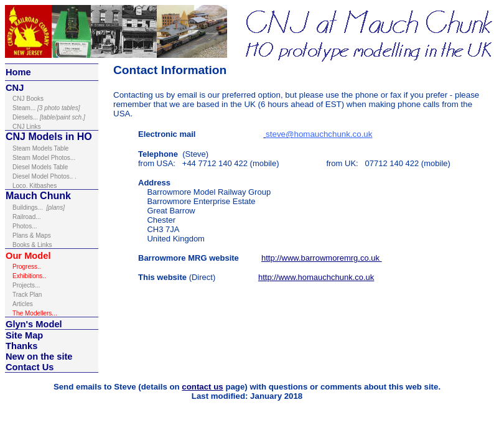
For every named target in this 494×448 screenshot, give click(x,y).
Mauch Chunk (38, 196)
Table (60, 167)
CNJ (15, 88)
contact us (202, 387)
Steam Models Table (40, 148)
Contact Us (30, 367)
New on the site (39, 357)
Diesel (21, 117)
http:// (272, 258)
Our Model (28, 256)
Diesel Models (33, 167)
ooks (28, 99)
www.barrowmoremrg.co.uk (332, 258)
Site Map (24, 335)
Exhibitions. (28, 276)
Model (47, 324)
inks (27, 127)
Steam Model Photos (41, 158)
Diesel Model (31, 176)
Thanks (21, 346)
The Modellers (35, 313)
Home (18, 72)
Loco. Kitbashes (35, 186)
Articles (23, 304)
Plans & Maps (32, 236)
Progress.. (27, 267)
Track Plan (27, 295)
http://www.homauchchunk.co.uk (316, 277)
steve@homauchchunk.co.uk (319, 134)
